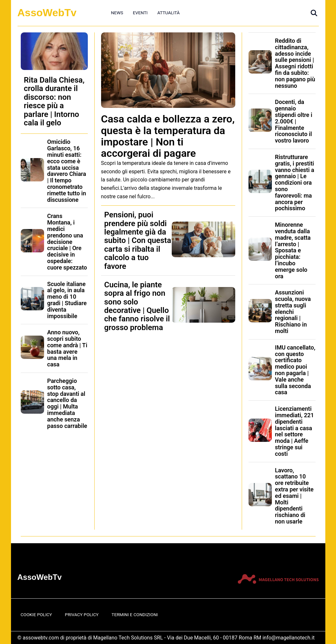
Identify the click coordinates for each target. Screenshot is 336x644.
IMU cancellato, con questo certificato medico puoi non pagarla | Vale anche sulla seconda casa (295, 370)
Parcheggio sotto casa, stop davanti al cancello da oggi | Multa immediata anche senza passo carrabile (67, 403)
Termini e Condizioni (135, 615)
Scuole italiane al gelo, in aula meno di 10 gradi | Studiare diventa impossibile (67, 300)
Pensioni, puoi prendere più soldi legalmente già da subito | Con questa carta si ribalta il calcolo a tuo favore (138, 240)
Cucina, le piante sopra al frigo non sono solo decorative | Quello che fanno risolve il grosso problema (137, 306)
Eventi (140, 13)
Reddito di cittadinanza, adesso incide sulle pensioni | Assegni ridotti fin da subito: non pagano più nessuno (295, 63)
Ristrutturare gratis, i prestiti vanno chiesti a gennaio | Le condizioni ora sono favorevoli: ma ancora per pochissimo (295, 183)
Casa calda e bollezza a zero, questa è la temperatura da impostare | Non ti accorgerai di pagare (168, 136)
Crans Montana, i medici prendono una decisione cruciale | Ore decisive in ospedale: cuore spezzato (67, 241)
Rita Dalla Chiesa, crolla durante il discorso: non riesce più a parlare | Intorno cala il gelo (54, 101)
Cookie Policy (36, 615)
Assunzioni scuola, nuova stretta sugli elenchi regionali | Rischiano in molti (293, 312)
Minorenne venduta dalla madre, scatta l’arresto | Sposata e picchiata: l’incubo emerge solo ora (293, 250)
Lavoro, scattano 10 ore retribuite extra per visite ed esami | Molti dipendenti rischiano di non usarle (294, 496)
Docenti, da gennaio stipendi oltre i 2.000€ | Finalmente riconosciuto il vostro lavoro (294, 121)
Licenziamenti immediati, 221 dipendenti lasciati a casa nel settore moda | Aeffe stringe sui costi (295, 431)
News (117, 13)
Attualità (168, 13)
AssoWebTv (47, 13)
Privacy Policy (82, 615)
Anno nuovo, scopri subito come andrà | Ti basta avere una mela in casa (67, 348)
